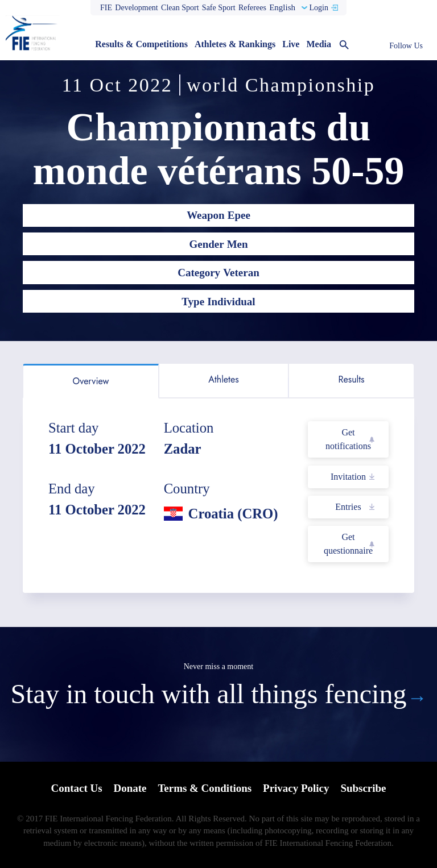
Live (291, 44)
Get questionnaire (348, 544)
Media (319, 44)
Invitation (348, 477)
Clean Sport (180, 8)
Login (318, 8)
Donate (130, 788)
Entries (348, 507)
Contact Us (76, 788)
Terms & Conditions (205, 788)
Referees (252, 8)
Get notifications (348, 439)
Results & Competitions (141, 44)
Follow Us (406, 46)
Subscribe (364, 788)
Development (136, 8)
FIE (106, 8)
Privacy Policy (296, 788)
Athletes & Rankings (235, 44)
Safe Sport (219, 8)
